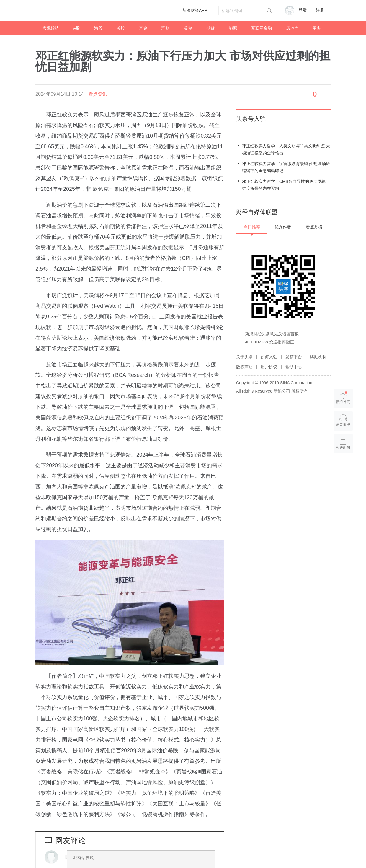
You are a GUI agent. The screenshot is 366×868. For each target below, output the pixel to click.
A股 (77, 28)
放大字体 (230, 94)
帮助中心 (294, 367)
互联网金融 (262, 28)
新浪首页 (343, 398)
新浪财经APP (195, 10)
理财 (166, 28)
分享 (284, 94)
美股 (121, 28)
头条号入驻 (251, 119)
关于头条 (244, 357)
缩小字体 (212, 94)
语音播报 (194, 94)
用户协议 (269, 367)
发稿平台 (294, 357)
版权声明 (244, 367)
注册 (320, 10)
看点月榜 (314, 227)
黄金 (188, 28)
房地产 (292, 28)
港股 (98, 28)
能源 (233, 28)
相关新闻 (343, 447)
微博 (248, 94)
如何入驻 (269, 357)
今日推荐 (252, 227)
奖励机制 (318, 357)
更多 (317, 28)
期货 (210, 28)
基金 (143, 28)
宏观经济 (51, 28)
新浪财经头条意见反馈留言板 (272, 334)
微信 (266, 94)
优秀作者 (283, 227)
